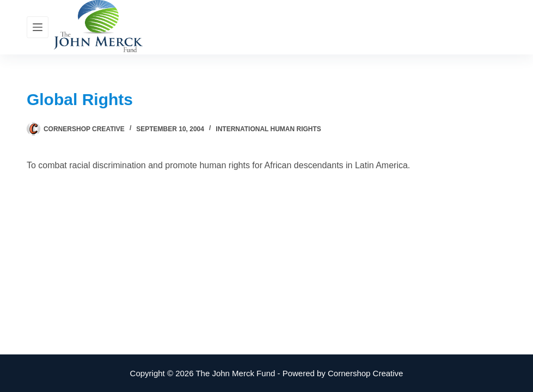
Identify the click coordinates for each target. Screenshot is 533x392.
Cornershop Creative (365, 373)
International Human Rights (268, 129)
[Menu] (38, 27)
